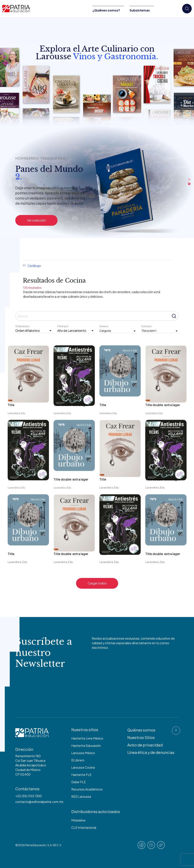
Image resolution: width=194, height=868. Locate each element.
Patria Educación (36, 845)
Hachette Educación (86, 746)
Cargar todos (97, 583)
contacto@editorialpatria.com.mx (39, 802)
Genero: (104, 326)
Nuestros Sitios (141, 737)
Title (11, 405)
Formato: (147, 326)
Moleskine (78, 820)
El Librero (78, 760)
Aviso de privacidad (145, 745)
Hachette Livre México (87, 738)
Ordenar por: (23, 326)
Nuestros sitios (85, 729)
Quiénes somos (141, 730)
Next (189, 182)
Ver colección (36, 220)
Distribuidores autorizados (96, 811)
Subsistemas (140, 10)
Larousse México (83, 753)
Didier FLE (78, 782)
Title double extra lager (71, 405)
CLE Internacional (84, 828)
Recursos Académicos (87, 789)
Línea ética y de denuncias (151, 752)
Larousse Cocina (83, 767)
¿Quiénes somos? (106, 10)
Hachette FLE (81, 775)
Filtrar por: (63, 326)
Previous (151, 182)
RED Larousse (81, 796)
